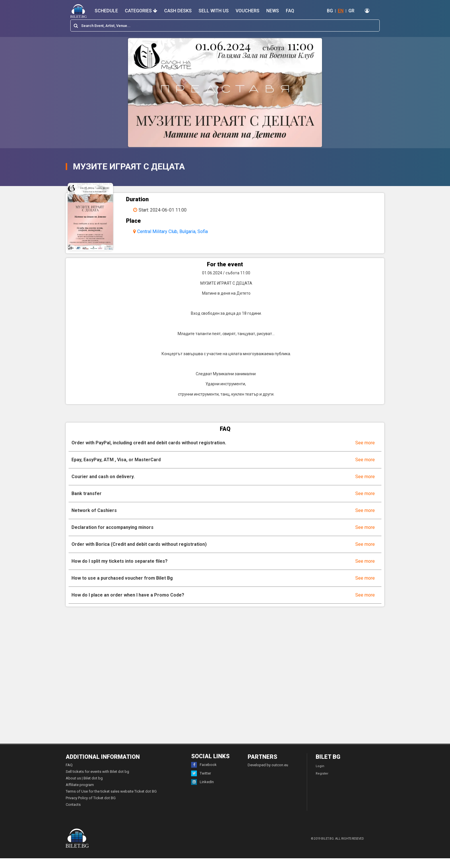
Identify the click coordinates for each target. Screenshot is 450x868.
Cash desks (178, 11)
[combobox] (225, 26)
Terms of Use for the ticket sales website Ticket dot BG (111, 801)
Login (320, 776)
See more (365, 452)
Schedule (106, 11)
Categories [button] (141, 11)
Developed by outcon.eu (268, 775)
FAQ (290, 11)
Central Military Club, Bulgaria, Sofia (179, 231)
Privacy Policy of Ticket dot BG (91, 808)
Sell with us (214, 11)
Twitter (201, 783)
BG (330, 11)
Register (322, 783)
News (273, 11)
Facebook (204, 775)
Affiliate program (80, 794)
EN (341, 11)
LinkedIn (202, 792)
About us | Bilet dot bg (84, 788)
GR (351, 11)
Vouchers (248, 11)
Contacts (73, 814)
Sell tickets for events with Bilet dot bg (97, 781)
